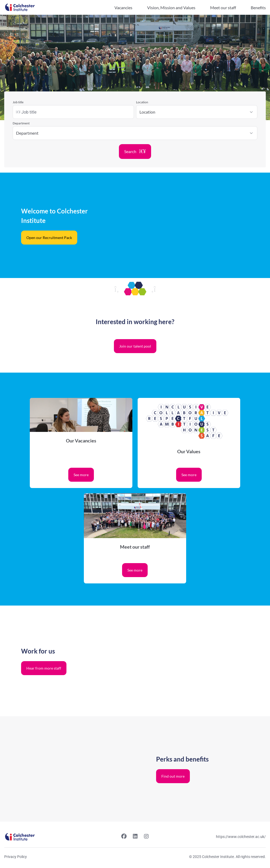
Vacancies (123, 8)
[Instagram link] (146, 837)
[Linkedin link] (135, 837)
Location (142, 102)
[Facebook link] (124, 837)
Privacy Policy (16, 857)
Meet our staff (223, 8)
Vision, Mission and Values (171, 8)
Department (21, 123)
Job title (18, 102)
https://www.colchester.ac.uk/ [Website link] (241, 837)
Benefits (258, 8)
